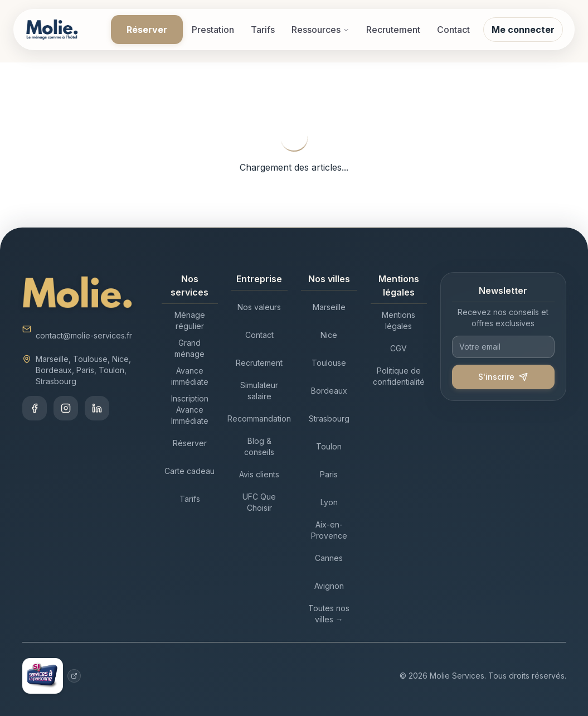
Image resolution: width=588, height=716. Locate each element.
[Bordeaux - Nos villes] (329, 391)
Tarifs (263, 30)
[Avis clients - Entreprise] (259, 475)
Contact (453, 30)
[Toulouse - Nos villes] (329, 363)
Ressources (320, 30)
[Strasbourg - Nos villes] (329, 419)
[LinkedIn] (97, 408)
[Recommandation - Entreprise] (259, 419)
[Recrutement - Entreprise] (259, 363)
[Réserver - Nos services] (190, 443)
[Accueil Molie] (52, 30)
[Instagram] (66, 408)
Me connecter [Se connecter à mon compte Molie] (523, 30)
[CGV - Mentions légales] (399, 349)
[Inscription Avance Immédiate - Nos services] (190, 410)
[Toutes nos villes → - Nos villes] (329, 614)
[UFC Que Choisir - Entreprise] (259, 502)
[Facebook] (35, 408)
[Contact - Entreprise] (259, 335)
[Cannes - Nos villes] (329, 558)
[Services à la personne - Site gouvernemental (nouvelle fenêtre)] (52, 676)
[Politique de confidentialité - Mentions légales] (399, 376)
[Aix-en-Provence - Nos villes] (329, 530)
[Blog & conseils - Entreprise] (259, 447)
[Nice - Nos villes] (329, 335)
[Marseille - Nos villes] (329, 307)
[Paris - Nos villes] (329, 475)
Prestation (213, 30)
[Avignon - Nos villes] (329, 586)
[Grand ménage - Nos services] (190, 349)
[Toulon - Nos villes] (329, 447)
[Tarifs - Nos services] (190, 499)
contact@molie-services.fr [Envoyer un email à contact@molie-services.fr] (84, 335)
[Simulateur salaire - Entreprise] (259, 391)
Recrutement (393, 30)
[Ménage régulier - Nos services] (190, 321)
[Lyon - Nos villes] (329, 502)
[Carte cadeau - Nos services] (190, 471)
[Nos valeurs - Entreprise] (259, 307)
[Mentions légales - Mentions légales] (399, 321)
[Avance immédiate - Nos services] (190, 376)
